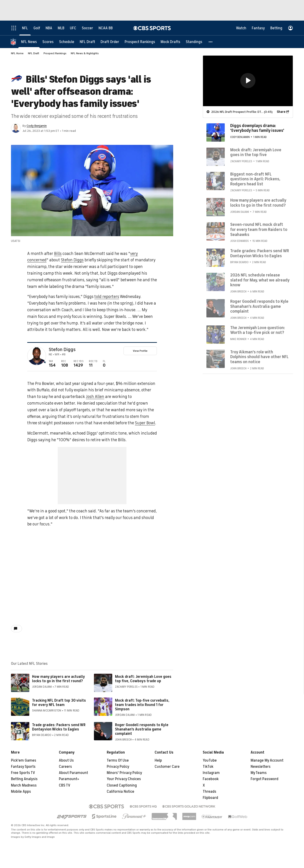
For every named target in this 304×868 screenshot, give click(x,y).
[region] (248, 81)
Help (158, 760)
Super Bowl (145, 423)
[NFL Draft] (87, 42)
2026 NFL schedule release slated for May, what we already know (260, 280)
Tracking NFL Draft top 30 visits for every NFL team (59, 703)
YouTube (210, 760)
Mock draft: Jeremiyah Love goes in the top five (256, 152)
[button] (211, 42)
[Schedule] (67, 42)
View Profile (140, 351)
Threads (210, 792)
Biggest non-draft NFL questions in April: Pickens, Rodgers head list (255, 179)
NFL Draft (34, 53)
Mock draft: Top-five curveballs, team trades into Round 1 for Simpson (142, 705)
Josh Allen (95, 397)
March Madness (24, 785)
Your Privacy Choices (124, 779)
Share (281, 112)
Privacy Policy (118, 767)
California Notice (121, 792)
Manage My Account (267, 760)
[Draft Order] (110, 42)
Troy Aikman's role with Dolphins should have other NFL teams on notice (259, 357)
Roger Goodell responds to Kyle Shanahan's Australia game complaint (142, 729)
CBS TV (65, 785)
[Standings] (194, 42)
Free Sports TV (23, 773)
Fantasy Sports (23, 767)
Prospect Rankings (55, 53)
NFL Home (17, 53)
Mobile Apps (21, 792)
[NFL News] (29, 42)
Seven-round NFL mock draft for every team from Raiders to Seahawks (259, 229)
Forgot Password (264, 779)
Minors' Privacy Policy (124, 773)
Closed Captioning (122, 785)
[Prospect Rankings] (140, 42)
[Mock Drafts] (170, 42)
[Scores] (48, 42)
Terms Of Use (118, 760)
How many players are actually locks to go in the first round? (58, 679)
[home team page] (44, 362)
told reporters (107, 297)
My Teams (259, 773)
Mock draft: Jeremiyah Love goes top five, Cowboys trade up (143, 679)
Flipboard (210, 798)
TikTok (208, 767)
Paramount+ (69, 779)
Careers (65, 767)
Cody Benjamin (37, 126)
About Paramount (73, 773)
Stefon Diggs (72, 260)
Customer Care (167, 767)
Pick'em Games (24, 760)
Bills (58, 254)
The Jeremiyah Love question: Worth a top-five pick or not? (258, 330)
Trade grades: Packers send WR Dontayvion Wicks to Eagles (59, 727)
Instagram (211, 773)
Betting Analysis (24, 779)
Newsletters (261, 767)
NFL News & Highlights (85, 53)
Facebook (211, 779)
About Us (66, 760)
